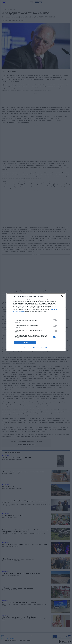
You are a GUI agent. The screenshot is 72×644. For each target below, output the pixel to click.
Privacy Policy (45, 348)
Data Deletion (27, 348)
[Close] (62, 296)
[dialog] (36, 322)
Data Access (36, 348)
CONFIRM (25, 342)
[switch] (55, 320)
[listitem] (36, 317)
